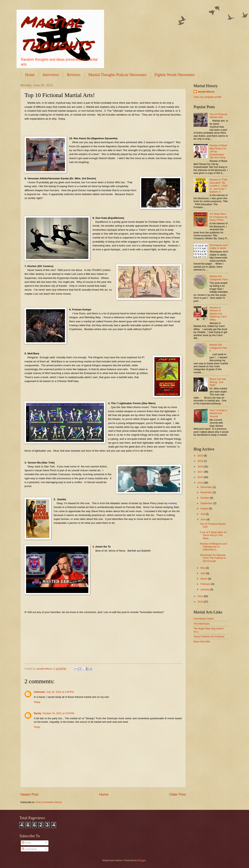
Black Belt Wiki (202, 642)
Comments (29, 849)
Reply (37, 702)
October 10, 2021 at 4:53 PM (58, 713)
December (206, 487)
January (205, 589)
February (206, 584)
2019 (201, 461)
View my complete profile (207, 97)
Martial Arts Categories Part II (218, 348)
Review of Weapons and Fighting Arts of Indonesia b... (213, 547)
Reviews (74, 75)
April (203, 573)
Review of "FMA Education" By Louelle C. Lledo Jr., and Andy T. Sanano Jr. (219, 186)
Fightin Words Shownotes (175, 75)
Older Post (178, 794)
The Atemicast (202, 624)
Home (30, 75)
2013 (201, 602)
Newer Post (29, 794)
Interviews (51, 75)
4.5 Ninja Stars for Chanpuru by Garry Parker (218, 217)
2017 (201, 472)
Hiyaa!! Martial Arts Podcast (209, 636)
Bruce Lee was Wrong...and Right (218, 382)
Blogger (142, 860)
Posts (26, 843)
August (205, 508)
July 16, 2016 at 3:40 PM (60, 692)
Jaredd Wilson (206, 92)
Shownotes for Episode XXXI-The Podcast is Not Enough (213, 558)
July (203, 514)
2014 (201, 596)
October (205, 498)
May (203, 568)
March (204, 579)
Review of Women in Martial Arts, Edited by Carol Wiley (218, 314)
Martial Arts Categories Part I (219, 278)
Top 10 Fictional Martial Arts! (218, 116)
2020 (201, 456)
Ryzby (38, 713)
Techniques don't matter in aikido (219, 247)
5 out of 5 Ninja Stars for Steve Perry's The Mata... (213, 535)
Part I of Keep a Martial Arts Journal (218, 413)
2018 (201, 466)
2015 (201, 483)
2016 (201, 477)
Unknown (39, 692)
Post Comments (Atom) (49, 802)
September (207, 503)
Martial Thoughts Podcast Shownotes (117, 75)
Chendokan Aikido (204, 619)
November (206, 492)
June (203, 519)
